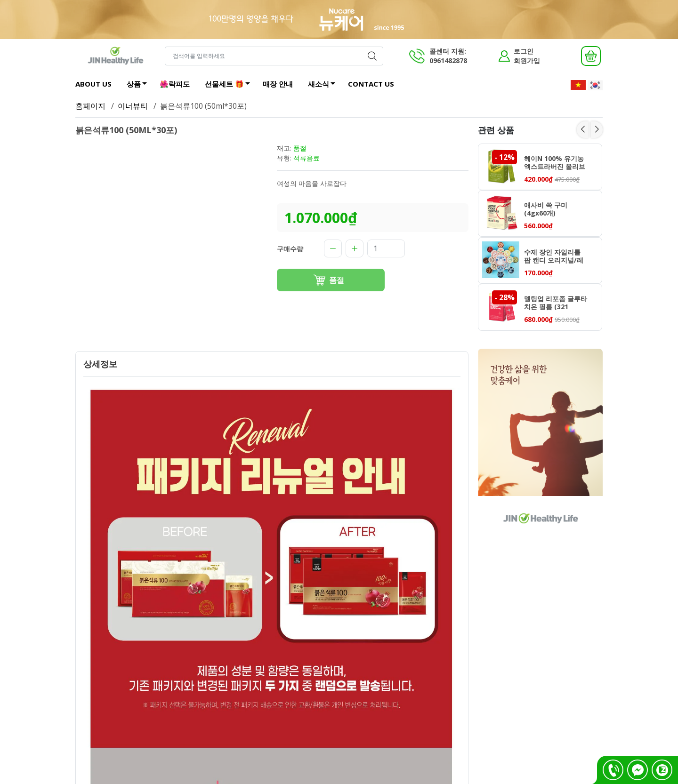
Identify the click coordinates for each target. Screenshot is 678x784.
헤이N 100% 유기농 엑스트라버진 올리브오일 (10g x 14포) (555, 163)
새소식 (324, 85)
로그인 (524, 51)
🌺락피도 (175, 84)
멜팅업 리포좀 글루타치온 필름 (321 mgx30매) (556, 304)
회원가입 (527, 60)
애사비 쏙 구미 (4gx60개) (546, 209)
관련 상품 (496, 130)
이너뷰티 (133, 106)
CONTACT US (371, 84)
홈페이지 (90, 106)
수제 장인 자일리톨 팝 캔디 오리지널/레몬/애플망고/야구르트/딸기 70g (554, 257)
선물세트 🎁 (230, 85)
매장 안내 (278, 84)
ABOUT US (93, 84)
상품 (139, 85)
